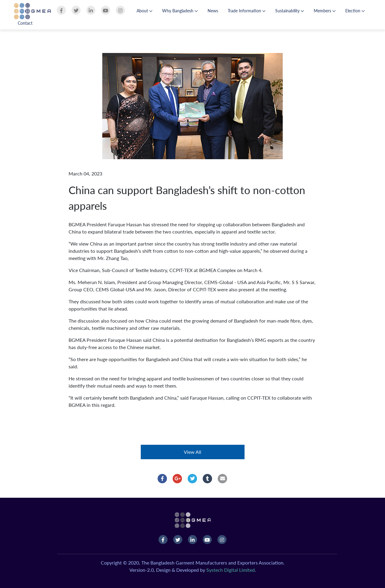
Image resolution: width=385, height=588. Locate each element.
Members (325, 11)
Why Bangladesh (180, 11)
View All (192, 452)
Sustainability (290, 11)
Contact (25, 23)
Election (355, 11)
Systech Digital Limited (231, 570)
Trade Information (247, 11)
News (213, 11)
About (145, 11)
